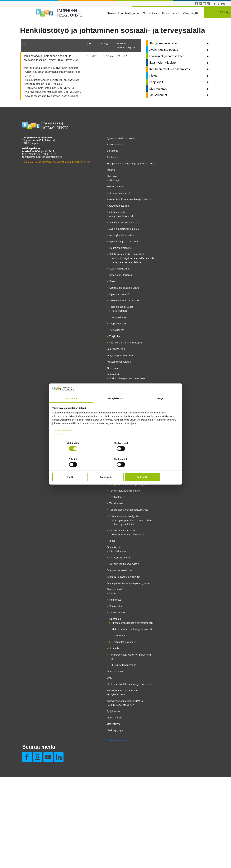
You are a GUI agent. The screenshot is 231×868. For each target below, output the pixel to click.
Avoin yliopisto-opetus (104, 255)
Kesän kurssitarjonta (103, 311)
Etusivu (115, 13)
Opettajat (97, 487)
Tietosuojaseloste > (64, 439)
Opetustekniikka (101, 500)
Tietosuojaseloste (99, 792)
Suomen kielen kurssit (104, 544)
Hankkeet (95, 188)
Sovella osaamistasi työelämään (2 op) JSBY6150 (55, 104)
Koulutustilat (99, 718)
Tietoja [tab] (160, 407)
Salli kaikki (158, 469)
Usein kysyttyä (136, 159)
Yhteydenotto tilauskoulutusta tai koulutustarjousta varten (103, 829)
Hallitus (96, 705)
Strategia (97, 768)
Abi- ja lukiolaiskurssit (104, 232)
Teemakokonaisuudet (104, 351)
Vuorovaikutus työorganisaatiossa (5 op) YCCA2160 (56, 100)
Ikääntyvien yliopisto (103, 272)
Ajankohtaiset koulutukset (106, 238)
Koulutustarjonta (132, 13)
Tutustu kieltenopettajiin (105, 785)
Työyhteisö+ (96, 839)
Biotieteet (95, 159)
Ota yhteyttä (195, 13)
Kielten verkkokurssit (101, 205)
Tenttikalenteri (100, 581)
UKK (92, 798)
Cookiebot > (59, 442)
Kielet (95, 317)
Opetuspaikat (99, 493)
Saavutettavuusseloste (102, 674)
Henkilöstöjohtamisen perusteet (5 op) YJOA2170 (55, 88)
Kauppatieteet (102, 361)
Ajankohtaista (97, 152)
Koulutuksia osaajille (101, 222)
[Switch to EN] (223, 4)
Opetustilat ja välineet (106, 762)
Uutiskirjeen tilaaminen (105, 627)
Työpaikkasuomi (101, 367)
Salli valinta (116, 469)
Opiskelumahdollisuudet (105, 527)
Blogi (95, 641)
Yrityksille (97, 380)
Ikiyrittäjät (97, 192)
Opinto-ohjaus (100, 506)
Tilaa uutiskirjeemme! (99, 849)
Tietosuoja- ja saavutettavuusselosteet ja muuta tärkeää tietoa (52, 171)
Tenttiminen (98, 587)
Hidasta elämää (98, 198)
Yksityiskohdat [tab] (115, 407)
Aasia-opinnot (102, 355)
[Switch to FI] (215, 4)
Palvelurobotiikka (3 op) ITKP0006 (47, 92)
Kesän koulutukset (102, 305)
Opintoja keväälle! (102, 334)
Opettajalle (98, 731)
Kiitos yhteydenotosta (104, 658)
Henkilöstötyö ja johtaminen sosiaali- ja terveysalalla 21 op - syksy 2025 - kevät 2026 (54, 66)
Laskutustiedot (100, 724)
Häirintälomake (100, 651)
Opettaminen (101, 756)
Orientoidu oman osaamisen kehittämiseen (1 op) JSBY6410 (55, 82)
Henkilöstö (98, 712)
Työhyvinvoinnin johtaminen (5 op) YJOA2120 (53, 96)
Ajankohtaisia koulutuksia (103, 146)
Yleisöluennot (99, 374)
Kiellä (73, 469)
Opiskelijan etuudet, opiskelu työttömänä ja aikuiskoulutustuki (104, 516)
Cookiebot (95, 165)
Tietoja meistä (174, 13)
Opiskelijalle (154, 13)
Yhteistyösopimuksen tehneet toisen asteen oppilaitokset (106, 616)
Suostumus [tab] (71, 407)
